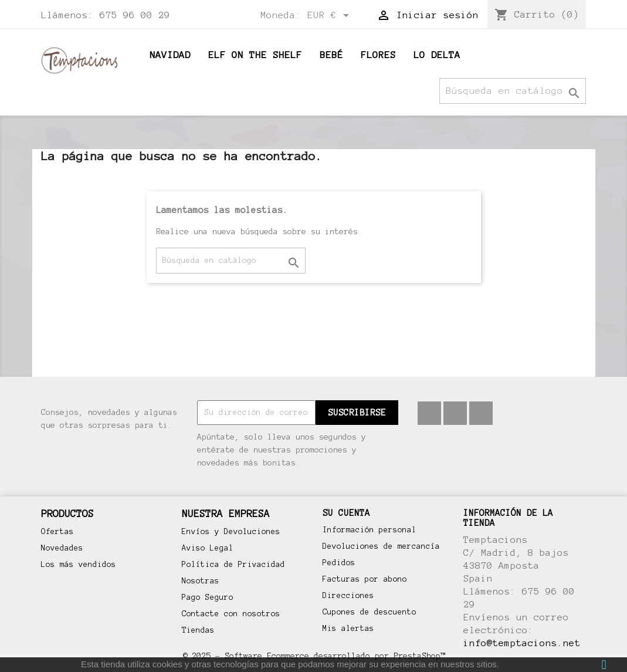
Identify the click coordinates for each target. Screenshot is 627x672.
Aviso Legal (208, 548)
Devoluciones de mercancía (381, 546)
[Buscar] (513, 91)
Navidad (170, 55)
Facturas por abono (365, 579)
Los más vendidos (79, 565)
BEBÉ (331, 55)
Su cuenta (346, 513)
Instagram (481, 413)
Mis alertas (348, 629)
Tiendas (198, 630)
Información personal (370, 530)
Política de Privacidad (233, 565)
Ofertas (57, 532)
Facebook (429, 413)
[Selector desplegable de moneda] (330, 16)
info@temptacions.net (522, 643)
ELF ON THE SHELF (255, 55)
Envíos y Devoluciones (231, 532)
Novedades (62, 548)
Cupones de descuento (370, 612)
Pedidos (339, 563)
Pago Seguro (208, 597)
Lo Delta (437, 55)
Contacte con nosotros (231, 614)
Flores (378, 55)
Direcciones (348, 596)
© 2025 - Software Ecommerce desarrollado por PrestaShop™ (314, 656)
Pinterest (455, 413)
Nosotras (201, 581)
